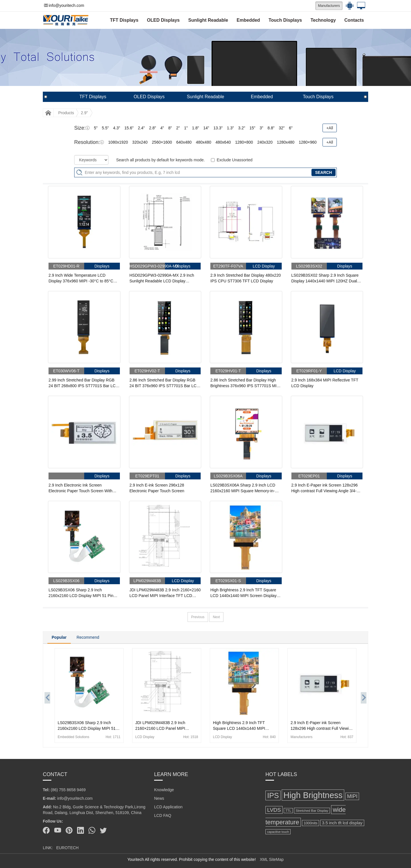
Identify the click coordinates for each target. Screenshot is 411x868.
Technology (323, 20)
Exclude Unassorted (234, 160)
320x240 (140, 142)
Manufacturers (329, 6)
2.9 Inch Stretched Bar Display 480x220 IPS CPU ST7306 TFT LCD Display (246, 278)
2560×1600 (162, 142)
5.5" (105, 128)
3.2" (241, 128)
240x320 (265, 142)
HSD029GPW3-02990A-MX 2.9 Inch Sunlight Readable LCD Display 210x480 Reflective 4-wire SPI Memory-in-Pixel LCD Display (165, 278)
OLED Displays (163, 20)
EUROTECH (68, 848)
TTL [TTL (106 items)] (288, 811)
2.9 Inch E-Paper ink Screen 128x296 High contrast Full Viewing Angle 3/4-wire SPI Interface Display (325, 488)
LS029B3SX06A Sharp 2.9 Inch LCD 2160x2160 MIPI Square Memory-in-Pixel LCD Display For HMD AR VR (243, 488)
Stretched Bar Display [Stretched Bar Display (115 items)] (312, 811)
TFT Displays (124, 20)
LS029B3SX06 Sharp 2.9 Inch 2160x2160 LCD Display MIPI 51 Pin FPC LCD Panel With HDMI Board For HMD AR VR (82, 593)
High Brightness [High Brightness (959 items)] (313, 795)
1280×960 (308, 142)
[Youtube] (58, 830)
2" (178, 128)
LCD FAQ (163, 815)
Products (66, 113)
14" (206, 128)
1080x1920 (118, 142)
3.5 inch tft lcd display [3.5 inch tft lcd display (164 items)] (342, 823)
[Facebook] (46, 830)
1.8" (196, 128)
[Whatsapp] (92, 830)
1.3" (230, 128)
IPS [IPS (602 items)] (273, 795)
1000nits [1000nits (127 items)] (311, 823)
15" (252, 128)
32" (282, 128)
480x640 (223, 142)
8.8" (271, 128)
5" (96, 128)
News (159, 798)
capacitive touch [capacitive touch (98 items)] (278, 832)
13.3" (218, 128)
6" (291, 128)
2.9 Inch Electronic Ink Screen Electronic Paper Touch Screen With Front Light (80, 488)
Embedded (248, 20)
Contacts (354, 20)
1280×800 (244, 142)
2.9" (84, 113)
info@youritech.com (64, 5)
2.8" (152, 128)
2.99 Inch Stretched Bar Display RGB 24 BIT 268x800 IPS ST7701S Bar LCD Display (83, 383)
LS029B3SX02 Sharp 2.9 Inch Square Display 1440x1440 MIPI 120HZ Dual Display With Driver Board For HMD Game (325, 278)
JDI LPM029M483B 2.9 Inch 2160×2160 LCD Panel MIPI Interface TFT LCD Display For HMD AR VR (165, 593)
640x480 (184, 142)
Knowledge (164, 790)
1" (186, 128)
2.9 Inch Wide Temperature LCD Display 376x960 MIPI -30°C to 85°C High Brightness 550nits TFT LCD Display (81, 278)
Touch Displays (285, 20)
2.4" (141, 128)
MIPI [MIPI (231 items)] (352, 796)
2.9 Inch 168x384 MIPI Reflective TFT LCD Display (325, 383)
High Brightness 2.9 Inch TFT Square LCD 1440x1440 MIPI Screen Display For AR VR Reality (243, 593)
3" (261, 128)
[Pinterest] (69, 830)
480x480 (204, 142)
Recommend (88, 637)
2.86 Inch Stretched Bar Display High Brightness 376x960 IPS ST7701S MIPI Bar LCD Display (245, 383)
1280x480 (286, 142)
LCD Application (168, 807)
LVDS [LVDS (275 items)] (274, 810)
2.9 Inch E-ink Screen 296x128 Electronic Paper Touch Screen (157, 488)
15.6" (129, 128)
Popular (59, 637)
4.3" (116, 128)
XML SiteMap (272, 859)
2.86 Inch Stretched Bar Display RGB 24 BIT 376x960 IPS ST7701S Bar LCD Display (165, 383)
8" (170, 128)
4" (162, 128)
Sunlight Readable (208, 20)
